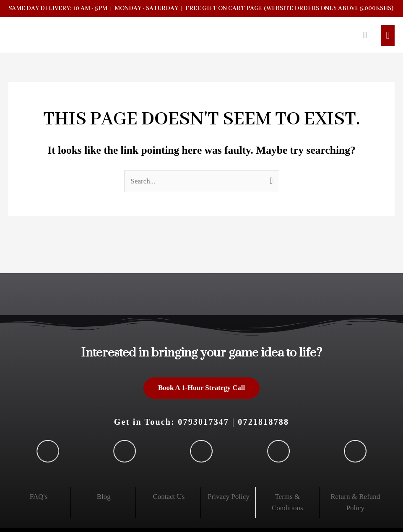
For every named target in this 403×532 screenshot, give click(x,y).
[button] (365, 35)
